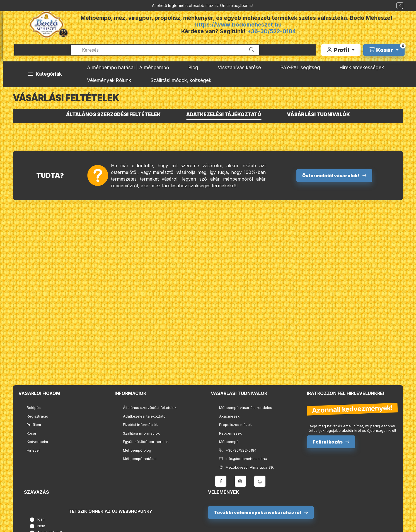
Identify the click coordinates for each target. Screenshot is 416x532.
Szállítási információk (141, 433)
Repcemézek (230, 433)
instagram (240, 481)
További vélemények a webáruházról (257, 512)
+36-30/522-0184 (271, 31)
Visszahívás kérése (239, 68)
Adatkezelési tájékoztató (144, 416)
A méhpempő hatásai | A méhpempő (128, 68)
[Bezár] (400, 6)
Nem (41, 526)
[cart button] (384, 50)
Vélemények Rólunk (109, 80)
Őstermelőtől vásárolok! (331, 176)
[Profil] (341, 50)
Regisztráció (38, 416)
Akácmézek (229, 416)
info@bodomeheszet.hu (246, 459)
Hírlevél (33, 450)
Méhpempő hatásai (140, 459)
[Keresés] (252, 50)
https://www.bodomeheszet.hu (238, 25)
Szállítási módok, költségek (181, 80)
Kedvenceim (37, 442)
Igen (41, 519)
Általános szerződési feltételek (150, 408)
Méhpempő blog (137, 450)
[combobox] (165, 50)
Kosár (32, 433)
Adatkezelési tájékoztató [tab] (224, 114)
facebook (221, 481)
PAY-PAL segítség (300, 68)
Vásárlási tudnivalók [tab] (318, 114)
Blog (193, 68)
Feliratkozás (328, 442)
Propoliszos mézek (235, 425)
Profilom (34, 425)
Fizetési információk (140, 425)
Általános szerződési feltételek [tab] (113, 114)
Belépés (34, 408)
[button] (45, 74)
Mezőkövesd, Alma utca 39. (250, 467)
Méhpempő (229, 442)
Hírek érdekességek (362, 68)
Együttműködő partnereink (146, 442)
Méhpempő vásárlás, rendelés (246, 408)
